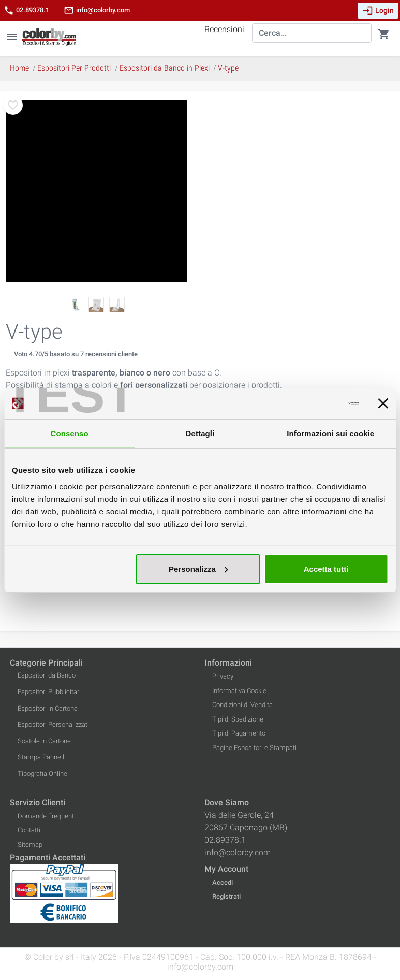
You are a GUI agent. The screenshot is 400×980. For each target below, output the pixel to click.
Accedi (223, 882)
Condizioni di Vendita (242, 705)
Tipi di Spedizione (238, 719)
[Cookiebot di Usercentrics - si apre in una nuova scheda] (313, 403)
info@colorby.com (97, 10)
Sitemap (30, 845)
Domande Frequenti (47, 816)
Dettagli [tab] (200, 433)
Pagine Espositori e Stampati (254, 748)
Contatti (29, 830)
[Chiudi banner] (383, 403)
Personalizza (198, 568)
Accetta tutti (326, 568)
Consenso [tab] (70, 433)
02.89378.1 (26, 10)
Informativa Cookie (239, 691)
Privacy (223, 676)
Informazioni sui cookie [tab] (330, 433)
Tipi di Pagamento (239, 733)
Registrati (226, 896)
